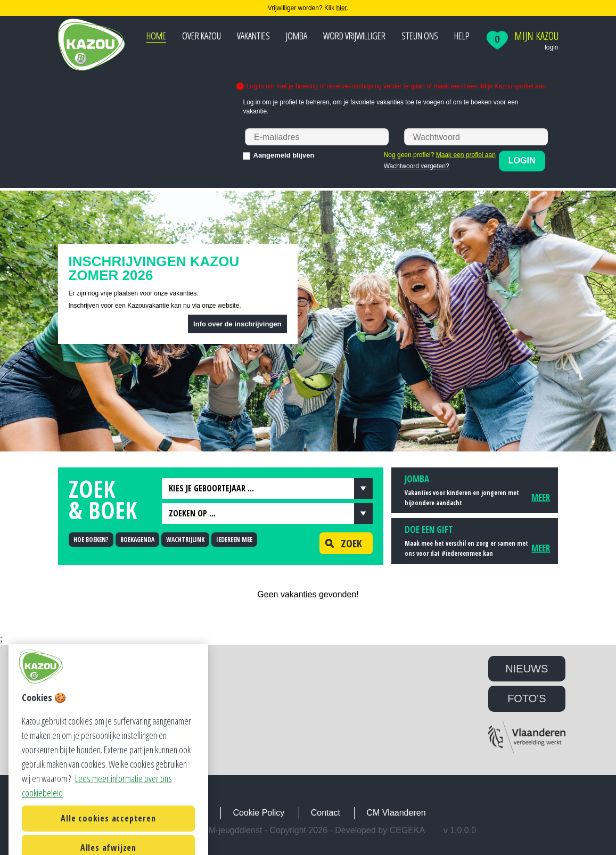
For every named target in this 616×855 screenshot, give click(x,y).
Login (522, 161)
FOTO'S (527, 698)
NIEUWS (527, 669)
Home (156, 36)
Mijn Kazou (536, 36)
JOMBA (297, 36)
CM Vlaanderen (396, 813)
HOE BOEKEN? (91, 540)
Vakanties (253, 36)
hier (342, 8)
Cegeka (408, 830)
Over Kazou (202, 36)
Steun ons (420, 36)
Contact (326, 813)
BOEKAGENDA (137, 540)
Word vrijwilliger (354, 36)
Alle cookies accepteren (108, 835)
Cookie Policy (258, 813)
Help (462, 36)
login (551, 47)
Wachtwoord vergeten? (417, 166)
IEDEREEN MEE (234, 540)
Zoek (341, 543)
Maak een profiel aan (466, 155)
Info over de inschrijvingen (237, 324)
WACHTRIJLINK (185, 540)
